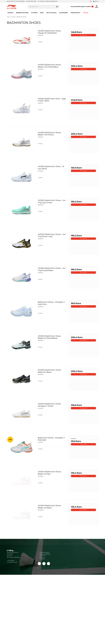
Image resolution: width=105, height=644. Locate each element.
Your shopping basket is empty (82, 7)
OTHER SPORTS (75, 13)
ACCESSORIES (63, 13)
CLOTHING (34, 13)
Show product (83, 35)
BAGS (42, 13)
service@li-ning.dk (12, 562)
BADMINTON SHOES (22, 13)
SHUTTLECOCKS (51, 13)
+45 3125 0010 (11, 560)
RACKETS (10, 13)
